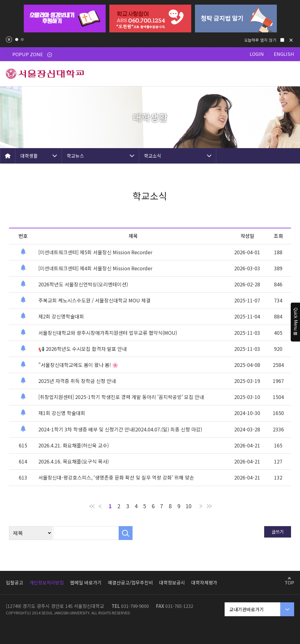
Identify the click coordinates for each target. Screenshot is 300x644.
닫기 (291, 40)
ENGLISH (284, 54)
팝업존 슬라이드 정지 (9, 39)
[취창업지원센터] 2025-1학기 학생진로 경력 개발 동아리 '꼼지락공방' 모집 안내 (121, 397)
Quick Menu (296, 322)
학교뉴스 (75, 156)
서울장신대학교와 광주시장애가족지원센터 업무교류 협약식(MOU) (108, 333)
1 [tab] (17, 39)
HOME (8, 156)
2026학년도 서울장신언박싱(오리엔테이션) (83, 284)
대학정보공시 (172, 582)
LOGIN (257, 54)
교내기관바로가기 (247, 609)
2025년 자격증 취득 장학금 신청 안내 (77, 381)
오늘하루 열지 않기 (260, 40)
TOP (289, 582)
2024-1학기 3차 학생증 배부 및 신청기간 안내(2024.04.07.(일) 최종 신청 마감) (120, 429)
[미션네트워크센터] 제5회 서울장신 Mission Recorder (95, 252)
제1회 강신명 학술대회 (62, 413)
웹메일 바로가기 (86, 582)
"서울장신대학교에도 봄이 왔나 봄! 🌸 (78, 365)
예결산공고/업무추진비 (130, 582)
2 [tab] (22, 39)
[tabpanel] (65, 19)
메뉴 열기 (288, 74)
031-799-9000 (135, 606)
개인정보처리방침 (47, 582)
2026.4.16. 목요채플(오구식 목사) (74, 461)
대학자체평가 (204, 582)
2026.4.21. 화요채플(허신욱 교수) (74, 445)
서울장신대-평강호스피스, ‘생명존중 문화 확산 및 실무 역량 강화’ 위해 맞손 (116, 477)
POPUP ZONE (32, 54)
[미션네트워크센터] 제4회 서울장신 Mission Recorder (95, 268)
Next (289, 19)
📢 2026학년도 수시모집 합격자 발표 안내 (82, 349)
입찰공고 (15, 582)
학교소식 (153, 156)
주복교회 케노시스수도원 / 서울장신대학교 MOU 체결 (94, 300)
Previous (11, 19)
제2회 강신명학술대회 (61, 316)
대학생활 (29, 156)
